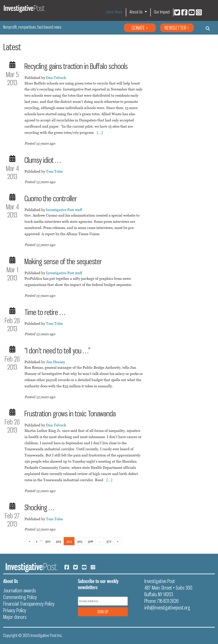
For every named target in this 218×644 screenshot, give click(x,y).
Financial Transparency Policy (29, 604)
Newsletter (175, 28)
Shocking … (39, 507)
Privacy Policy (15, 610)
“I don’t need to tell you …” (57, 351)
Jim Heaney (56, 362)
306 (90, 541)
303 (58, 541)
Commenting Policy (20, 597)
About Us (136, 12)
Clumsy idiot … (43, 160)
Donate (138, 28)
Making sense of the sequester (63, 261)
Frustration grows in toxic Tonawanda (70, 414)
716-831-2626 (168, 601)
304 (69, 541)
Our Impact (162, 12)
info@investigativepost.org (167, 608)
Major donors (15, 617)
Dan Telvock (56, 78)
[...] (100, 133)
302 (48, 541)
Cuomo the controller (51, 198)
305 (80, 541)
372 (109, 541)
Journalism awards (19, 590)
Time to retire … (45, 312)
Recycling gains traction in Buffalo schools (76, 66)
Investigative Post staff (64, 210)
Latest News (114, 12)
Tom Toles (54, 171)
